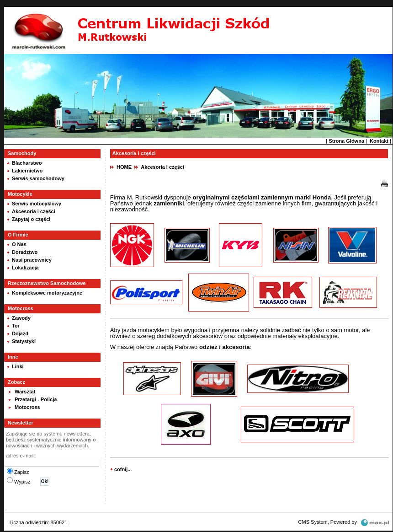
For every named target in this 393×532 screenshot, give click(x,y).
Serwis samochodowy (38, 178)
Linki (18, 366)
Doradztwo (25, 252)
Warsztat (25, 392)
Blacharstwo (27, 163)
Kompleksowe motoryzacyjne (47, 293)
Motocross (27, 407)
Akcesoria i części (34, 211)
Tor (16, 326)
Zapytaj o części (31, 219)
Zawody (21, 318)
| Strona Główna (345, 141)
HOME (124, 167)
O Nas (19, 244)
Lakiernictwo (27, 171)
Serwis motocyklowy (37, 204)
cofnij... (123, 469)
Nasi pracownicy (32, 260)
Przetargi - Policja (36, 399)
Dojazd (20, 333)
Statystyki (24, 341)
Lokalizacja (25, 268)
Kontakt (379, 141)
